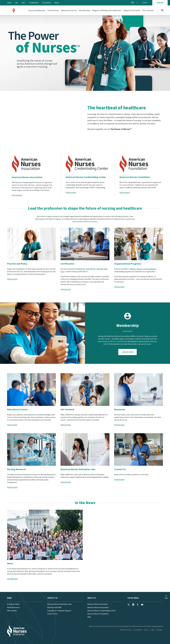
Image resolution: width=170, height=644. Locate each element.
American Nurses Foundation (135, 177)
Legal (153, 630)
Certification (67, 264)
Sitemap (159, 630)
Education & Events (17, 409)
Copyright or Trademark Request (59, 611)
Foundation (34, 3)
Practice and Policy (17, 264)
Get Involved (67, 409)
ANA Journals (12, 611)
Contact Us (120, 469)
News (57, 3)
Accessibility (138, 630)
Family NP (100, 269)
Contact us (52, 598)
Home (9, 3)
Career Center (52, 614)
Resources (47, 3)
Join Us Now (127, 352)
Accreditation (151, 269)
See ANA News (13, 579)
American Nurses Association (27, 177)
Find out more (17, 195)
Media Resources (13, 607)
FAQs (89, 617)
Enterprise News (13, 604)
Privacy (146, 630)
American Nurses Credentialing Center (86, 177)
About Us (92, 598)
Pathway (140, 269)
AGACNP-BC (81, 269)
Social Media (133, 598)
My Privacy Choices (126, 630)
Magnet (133, 269)
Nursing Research (16, 469)
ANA (17, 3)
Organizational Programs (128, 264)
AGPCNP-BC (91, 269)
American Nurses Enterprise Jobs (78, 469)
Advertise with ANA (54, 607)
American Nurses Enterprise (98, 604)
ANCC (23, 3)
